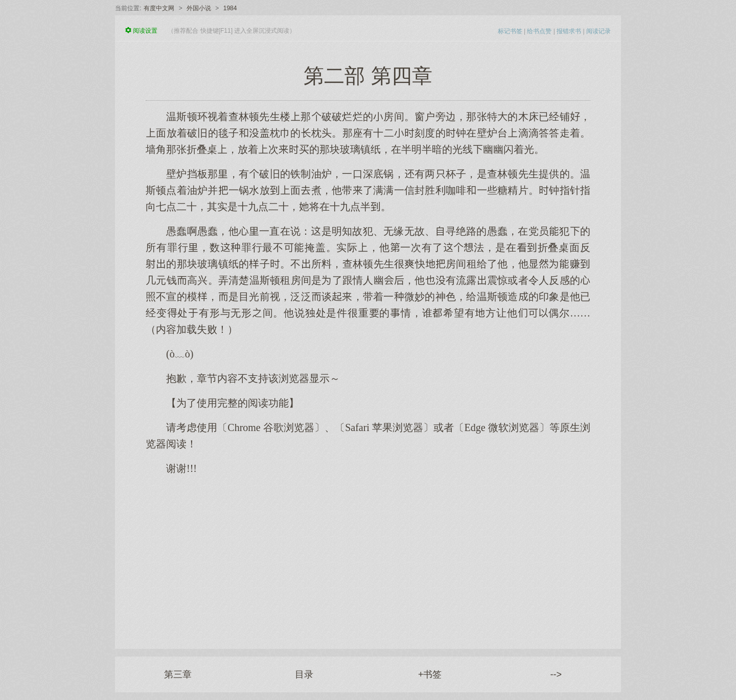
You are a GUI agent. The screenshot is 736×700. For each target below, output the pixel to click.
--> (556, 674)
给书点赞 (539, 31)
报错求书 (569, 31)
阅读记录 (599, 31)
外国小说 (199, 8)
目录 (304, 674)
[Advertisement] (368, 557)
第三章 (178, 674)
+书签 (430, 674)
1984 (230, 8)
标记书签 (510, 31)
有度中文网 (159, 8)
